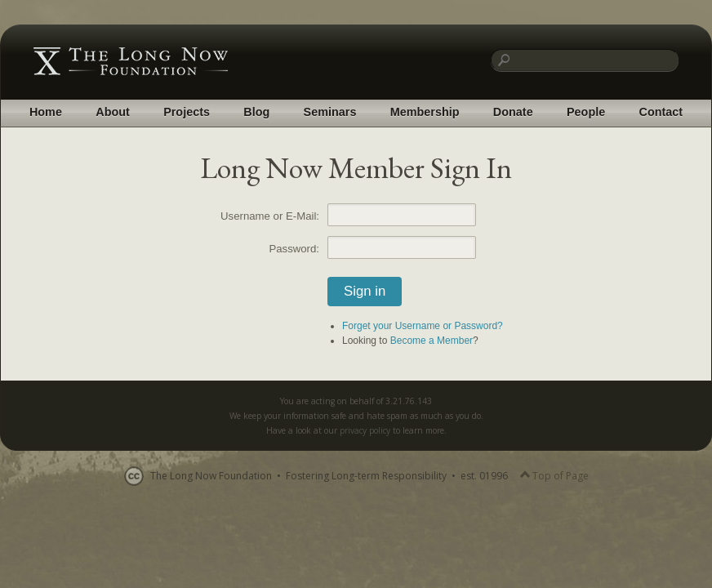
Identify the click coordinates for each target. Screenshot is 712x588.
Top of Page (554, 476)
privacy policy (365, 430)
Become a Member (432, 341)
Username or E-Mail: (270, 216)
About (113, 112)
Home (46, 112)
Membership (425, 112)
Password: (294, 249)
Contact (661, 112)
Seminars (330, 112)
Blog (256, 112)
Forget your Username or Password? (423, 326)
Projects (187, 112)
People (586, 112)
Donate (513, 112)
